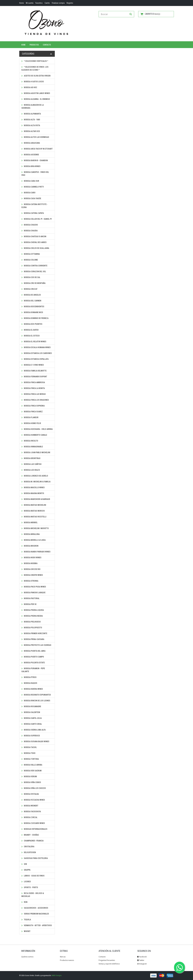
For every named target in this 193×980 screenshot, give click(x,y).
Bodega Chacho (30, 225)
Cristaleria (28, 847)
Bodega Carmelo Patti (33, 187)
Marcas (63, 957)
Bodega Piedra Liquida (33, 610)
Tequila (26, 920)
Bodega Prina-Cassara (33, 639)
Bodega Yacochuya (31, 812)
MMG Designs (57, 975)
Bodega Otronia (30, 581)
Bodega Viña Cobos (31, 782)
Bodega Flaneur (30, 417)
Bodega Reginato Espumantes (36, 695)
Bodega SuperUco (31, 736)
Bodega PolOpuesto (32, 628)
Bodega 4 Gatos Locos (33, 82)
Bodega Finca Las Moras (34, 394)
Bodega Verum (29, 777)
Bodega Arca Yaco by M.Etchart (37, 149)
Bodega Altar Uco (31, 131)
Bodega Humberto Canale (34, 435)
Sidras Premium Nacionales (35, 914)
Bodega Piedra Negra (32, 616)
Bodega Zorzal (29, 817)
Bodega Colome (30, 260)
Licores (26, 882)
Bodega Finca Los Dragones (35, 400)
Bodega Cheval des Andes (34, 242)
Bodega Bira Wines (31, 166)
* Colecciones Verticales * (35, 61)
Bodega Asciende (30, 155)
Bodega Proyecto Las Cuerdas (36, 645)
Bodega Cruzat (29, 289)
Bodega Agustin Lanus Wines (36, 93)
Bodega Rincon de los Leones (36, 701)
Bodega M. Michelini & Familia (36, 482)
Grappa (26, 870)
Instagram (142, 964)
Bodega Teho (28, 753)
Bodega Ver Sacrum (31, 771)
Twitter (141, 960)
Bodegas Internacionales (34, 829)
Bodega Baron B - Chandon (35, 160)
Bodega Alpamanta (31, 114)
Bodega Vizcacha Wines (33, 800)
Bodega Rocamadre (31, 706)
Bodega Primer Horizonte (34, 633)
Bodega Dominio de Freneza (35, 318)
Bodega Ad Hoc (29, 87)
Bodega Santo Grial (32, 724)
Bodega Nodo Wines (31, 558)
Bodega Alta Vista (31, 125)
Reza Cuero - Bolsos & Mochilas (33, 895)
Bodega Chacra (29, 231)
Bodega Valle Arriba (32, 765)
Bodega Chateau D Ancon (34, 236)
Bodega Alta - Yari (31, 120)
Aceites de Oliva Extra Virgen (36, 76)
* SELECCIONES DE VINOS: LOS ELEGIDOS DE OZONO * (35, 68)
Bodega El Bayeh (30, 330)
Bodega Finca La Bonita (33, 388)
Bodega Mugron (30, 546)
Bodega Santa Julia (32, 718)
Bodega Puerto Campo (33, 657)
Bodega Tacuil (29, 747)
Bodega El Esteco (31, 336)
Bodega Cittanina (31, 254)
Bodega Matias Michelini (34, 505)
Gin (24, 864)
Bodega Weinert (30, 806)
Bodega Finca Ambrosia (33, 382)
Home (23, 45)
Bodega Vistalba (30, 794)
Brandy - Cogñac (30, 835)
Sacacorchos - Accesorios (35, 908)
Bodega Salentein (31, 712)
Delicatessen (29, 852)
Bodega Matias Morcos (33, 511)
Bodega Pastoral (30, 598)
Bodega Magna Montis (33, 493)
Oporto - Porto (30, 887)
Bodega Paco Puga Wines (34, 587)
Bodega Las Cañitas (31, 464)
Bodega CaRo (28, 193)
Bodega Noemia (29, 563)
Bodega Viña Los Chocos (34, 788)
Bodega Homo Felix (31, 423)
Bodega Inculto (30, 441)
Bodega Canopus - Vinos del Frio (35, 174)
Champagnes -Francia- (33, 841)
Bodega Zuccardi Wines (33, 823)
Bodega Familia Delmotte (34, 371)
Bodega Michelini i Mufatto (35, 528)
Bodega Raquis (29, 683)
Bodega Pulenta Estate (33, 663)
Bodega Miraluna (31, 534)
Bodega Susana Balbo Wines (35, 741)
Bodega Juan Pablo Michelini (36, 452)
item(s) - (151, 14)
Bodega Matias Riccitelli (34, 517)
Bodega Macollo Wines (33, 487)
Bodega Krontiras (31, 458)
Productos (34, 45)
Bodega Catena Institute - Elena (35, 206)
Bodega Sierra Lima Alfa (34, 730)
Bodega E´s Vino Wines (33, 365)
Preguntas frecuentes (107, 960)
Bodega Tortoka (30, 759)
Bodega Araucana (31, 143)
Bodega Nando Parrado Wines (36, 552)
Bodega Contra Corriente (34, 266)
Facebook (142, 957)
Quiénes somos (27, 957)
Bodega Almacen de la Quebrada (33, 106)
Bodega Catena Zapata (33, 213)
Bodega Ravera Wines (32, 689)
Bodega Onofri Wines (32, 575)
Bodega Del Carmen (31, 301)
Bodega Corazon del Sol (34, 272)
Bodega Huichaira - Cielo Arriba (37, 429)
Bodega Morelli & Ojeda (34, 540)
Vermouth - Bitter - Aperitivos (37, 925)
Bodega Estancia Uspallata (35, 359)
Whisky (26, 931)
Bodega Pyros (29, 677)
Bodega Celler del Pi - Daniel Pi (37, 219)
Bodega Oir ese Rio (31, 569)
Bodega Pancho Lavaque (33, 593)
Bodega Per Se (29, 604)
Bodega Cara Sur (30, 181)
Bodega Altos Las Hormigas (35, 137)
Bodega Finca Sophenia (33, 406)
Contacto (47, 45)
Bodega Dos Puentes (32, 324)
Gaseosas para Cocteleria (35, 858)
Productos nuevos (67, 960)
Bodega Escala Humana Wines (36, 347)
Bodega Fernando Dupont (34, 377)
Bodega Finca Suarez (32, 412)
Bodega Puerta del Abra (33, 651)
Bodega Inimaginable (32, 447)
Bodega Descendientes (33, 307)
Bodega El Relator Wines (34, 342)
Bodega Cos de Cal (31, 277)
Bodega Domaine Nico (32, 312)
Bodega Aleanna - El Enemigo (36, 99)
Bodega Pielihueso (31, 622)
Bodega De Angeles (31, 295)
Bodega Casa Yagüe (31, 198)
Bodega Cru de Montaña (33, 283)
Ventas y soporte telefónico (109, 964)
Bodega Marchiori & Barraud (36, 499)
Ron (24, 902)
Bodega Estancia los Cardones (37, 353)
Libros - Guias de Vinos (33, 876)
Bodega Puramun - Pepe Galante (33, 670)
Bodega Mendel (29, 523)
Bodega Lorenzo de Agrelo (35, 476)
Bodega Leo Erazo (31, 470)
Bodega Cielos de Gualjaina (35, 248)
